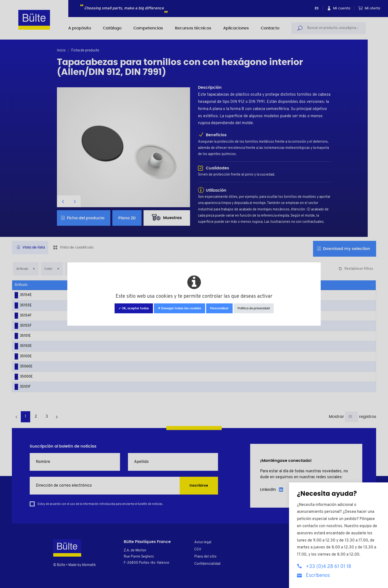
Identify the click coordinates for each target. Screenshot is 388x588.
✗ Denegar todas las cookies (180, 308)
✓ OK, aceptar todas (134, 308)
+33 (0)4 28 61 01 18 (324, 566)
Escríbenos (313, 575)
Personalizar (219, 308)
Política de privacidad (254, 308)
